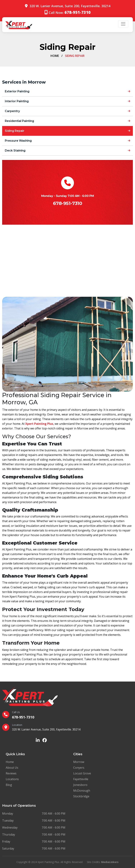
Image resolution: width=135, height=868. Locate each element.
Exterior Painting (67, 91)
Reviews (11, 773)
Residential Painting (67, 121)
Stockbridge (81, 796)
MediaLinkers (110, 862)
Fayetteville (81, 779)
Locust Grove (82, 773)
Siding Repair (67, 131)
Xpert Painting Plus (39, 424)
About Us (12, 768)
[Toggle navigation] (123, 24)
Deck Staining (67, 151)
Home (55, 56)
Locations (12, 779)
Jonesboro (80, 785)
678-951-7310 (67, 203)
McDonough (82, 791)
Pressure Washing (67, 141)
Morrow (79, 762)
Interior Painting (67, 101)
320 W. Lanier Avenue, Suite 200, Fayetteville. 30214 (70, 6)
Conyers (79, 768)
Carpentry (67, 111)
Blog (9, 785)
